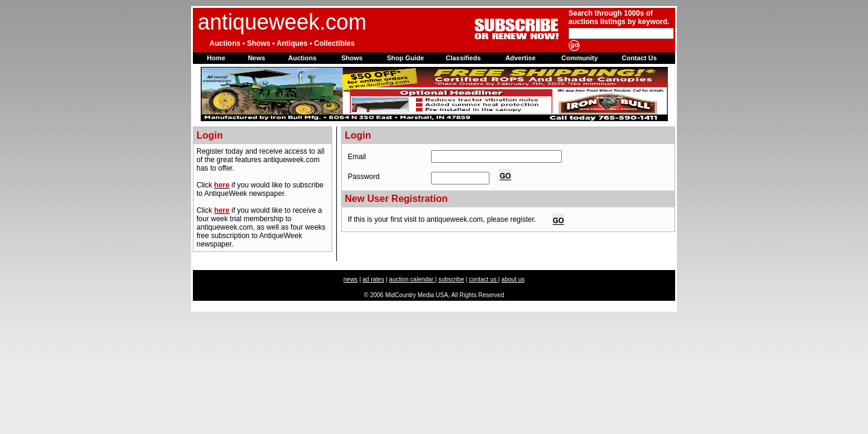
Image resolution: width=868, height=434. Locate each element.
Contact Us (639, 58)
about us (513, 279)
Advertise (520, 58)
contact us (483, 279)
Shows (352, 58)
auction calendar (412, 279)
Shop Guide (406, 58)
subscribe (451, 279)
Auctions (302, 58)
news (351, 279)
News (256, 58)
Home (216, 58)
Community (580, 58)
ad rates (373, 279)
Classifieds (463, 58)
